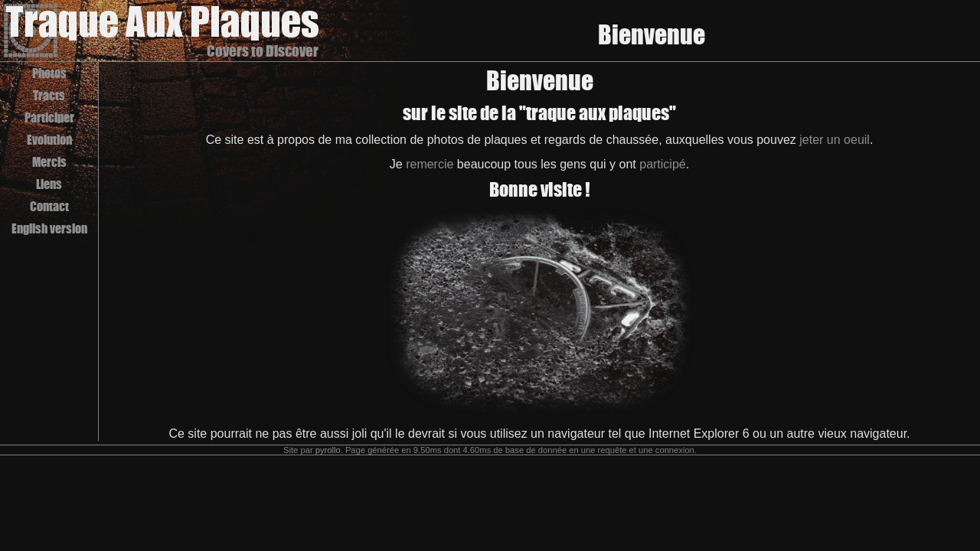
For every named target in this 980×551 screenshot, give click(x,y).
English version (49, 228)
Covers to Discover (263, 51)
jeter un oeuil (835, 140)
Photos (49, 73)
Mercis (49, 162)
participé (662, 164)
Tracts (49, 95)
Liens (49, 184)
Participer (49, 117)
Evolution (49, 140)
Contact (49, 206)
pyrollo (328, 450)
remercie (430, 164)
